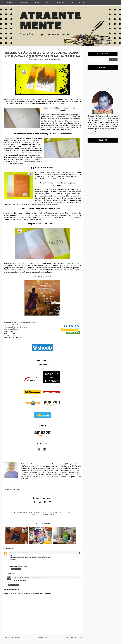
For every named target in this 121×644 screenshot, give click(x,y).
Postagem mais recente (11, 638)
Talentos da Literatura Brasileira (15, 327)
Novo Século (53, 512)
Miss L (12, 553)
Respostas (12, 574)
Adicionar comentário (12, 590)
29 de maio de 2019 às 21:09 (39, 578)
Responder (16, 569)
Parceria (62, 512)
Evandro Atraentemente (39, 60)
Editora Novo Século (11, 329)
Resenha (69, 512)
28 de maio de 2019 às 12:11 (21, 553)
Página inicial (43, 638)
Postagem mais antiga (74, 638)
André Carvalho (14, 325)
